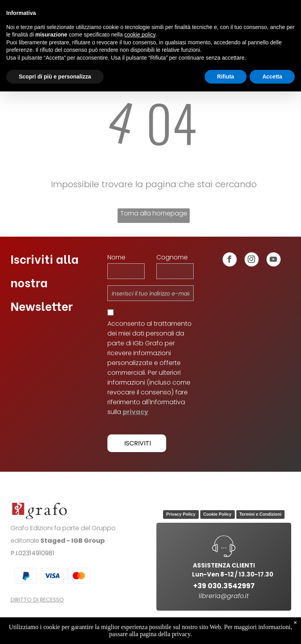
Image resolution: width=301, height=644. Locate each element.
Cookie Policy (218, 514)
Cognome (172, 257)
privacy (135, 412)
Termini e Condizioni (260, 514)
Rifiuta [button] (226, 77)
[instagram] (252, 260)
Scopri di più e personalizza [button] (55, 77)
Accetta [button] (272, 77)
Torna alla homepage (154, 213)
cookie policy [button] (140, 35)
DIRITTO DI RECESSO (37, 600)
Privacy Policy (181, 514)
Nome (116, 257)
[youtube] (274, 260)
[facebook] (230, 260)
